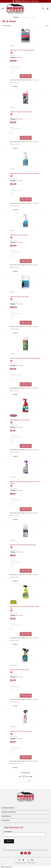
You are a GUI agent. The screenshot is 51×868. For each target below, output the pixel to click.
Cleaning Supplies (25, 17)
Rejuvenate (13, 477)
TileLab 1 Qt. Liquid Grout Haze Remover (21, 112)
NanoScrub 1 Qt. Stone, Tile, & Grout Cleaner (22, 50)
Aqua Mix (13, 46)
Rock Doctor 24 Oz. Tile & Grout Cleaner (21, 731)
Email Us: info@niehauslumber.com (11, 850)
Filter (47, 26)
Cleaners (35, 17)
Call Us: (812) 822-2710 (26, 850)
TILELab (12, 107)
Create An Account (43, 850)
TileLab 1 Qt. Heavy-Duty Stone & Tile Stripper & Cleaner (25, 358)
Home (16, 17)
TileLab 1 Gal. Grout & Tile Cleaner (19, 297)
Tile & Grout (19, 57)
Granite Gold (14, 665)
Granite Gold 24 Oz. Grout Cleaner (20, 670)
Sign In (35, 850)
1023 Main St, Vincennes (32, 80)
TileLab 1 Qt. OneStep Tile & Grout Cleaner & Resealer (25, 174)
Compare (14, 86)
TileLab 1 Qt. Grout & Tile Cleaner (19, 235)
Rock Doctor (13, 727)
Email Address (8, 832)
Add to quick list (15, 83)
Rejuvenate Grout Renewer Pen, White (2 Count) (23, 545)
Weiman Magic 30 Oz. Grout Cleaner (20, 420)
